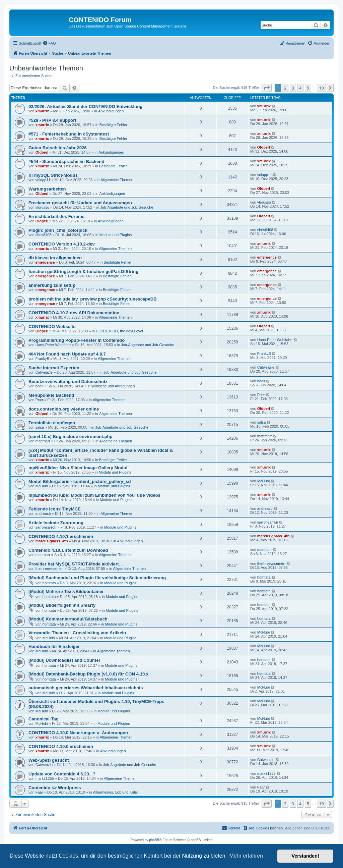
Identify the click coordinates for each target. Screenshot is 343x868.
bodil (39, 386)
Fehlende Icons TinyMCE (55, 509)
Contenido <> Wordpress (55, 788)
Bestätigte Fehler (113, 125)
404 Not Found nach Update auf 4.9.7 (67, 354)
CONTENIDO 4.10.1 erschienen (61, 536)
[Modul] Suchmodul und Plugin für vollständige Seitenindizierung (97, 578)
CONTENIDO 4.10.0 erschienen (61, 746)
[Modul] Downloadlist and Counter (64, 660)
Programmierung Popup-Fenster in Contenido (77, 340)
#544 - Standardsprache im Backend (66, 161)
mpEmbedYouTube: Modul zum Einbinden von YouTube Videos (94, 495)
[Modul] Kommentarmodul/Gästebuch (68, 619)
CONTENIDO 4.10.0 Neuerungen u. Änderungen (78, 733)
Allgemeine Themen (117, 180)
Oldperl (42, 152)
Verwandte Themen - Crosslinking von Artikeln (77, 633)
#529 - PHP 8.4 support (52, 120)
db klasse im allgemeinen (55, 258)
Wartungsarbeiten (47, 189)
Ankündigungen (111, 111)
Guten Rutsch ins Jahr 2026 (58, 148)
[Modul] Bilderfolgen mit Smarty (62, 605)
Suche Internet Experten (54, 368)
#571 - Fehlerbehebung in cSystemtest (69, 134)
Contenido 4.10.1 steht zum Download (68, 550)
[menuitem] (49, 43)
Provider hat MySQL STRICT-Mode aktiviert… (76, 564)
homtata (49, 583)
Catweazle (44, 372)
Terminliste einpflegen (52, 423)
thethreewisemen (50, 568)
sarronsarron (46, 527)
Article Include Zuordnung (56, 523)
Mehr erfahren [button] (246, 856)
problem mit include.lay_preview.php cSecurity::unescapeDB (93, 299)
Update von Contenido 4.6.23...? (62, 774)
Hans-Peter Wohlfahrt (53, 345)
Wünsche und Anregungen (113, 386)
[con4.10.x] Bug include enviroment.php (71, 437)
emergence (45, 262)
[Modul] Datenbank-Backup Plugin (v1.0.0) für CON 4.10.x (88, 674)
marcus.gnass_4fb (52, 541)
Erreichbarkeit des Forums (56, 216)
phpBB (154, 840)
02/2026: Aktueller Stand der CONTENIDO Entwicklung (85, 106)
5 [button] (308, 88)
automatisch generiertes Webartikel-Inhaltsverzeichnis (86, 688)
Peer (39, 400)
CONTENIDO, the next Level (119, 331)
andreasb (43, 513)
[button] (267, 88)
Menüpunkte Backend (51, 395)
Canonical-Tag (44, 719)
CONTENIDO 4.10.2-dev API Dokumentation (74, 313)
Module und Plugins (116, 235)
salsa (40, 427)
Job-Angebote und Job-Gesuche (127, 207)
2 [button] (285, 88)
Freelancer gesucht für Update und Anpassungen (80, 203)
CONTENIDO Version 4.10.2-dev (62, 244)
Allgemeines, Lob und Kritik (115, 792)
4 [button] (300, 88)
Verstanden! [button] (305, 856)
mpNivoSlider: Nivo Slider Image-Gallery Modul (78, 468)
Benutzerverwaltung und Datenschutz (68, 382)
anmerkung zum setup (52, 285)
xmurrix (42, 111)
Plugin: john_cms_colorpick (58, 230)
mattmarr (43, 441)
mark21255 (45, 778)
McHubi (42, 486)
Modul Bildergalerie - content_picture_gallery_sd (80, 481)
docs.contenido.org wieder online (64, 409)
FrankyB (42, 359)
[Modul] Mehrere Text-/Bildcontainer (66, 591)
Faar (39, 792)
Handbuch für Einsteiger (54, 646)
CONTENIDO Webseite (52, 327)
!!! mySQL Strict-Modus (53, 175)
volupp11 (43, 180)
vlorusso (42, 207)
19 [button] (321, 88)
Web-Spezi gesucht (49, 760)
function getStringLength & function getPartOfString (83, 272)
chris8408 (44, 235)
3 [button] (293, 88)
